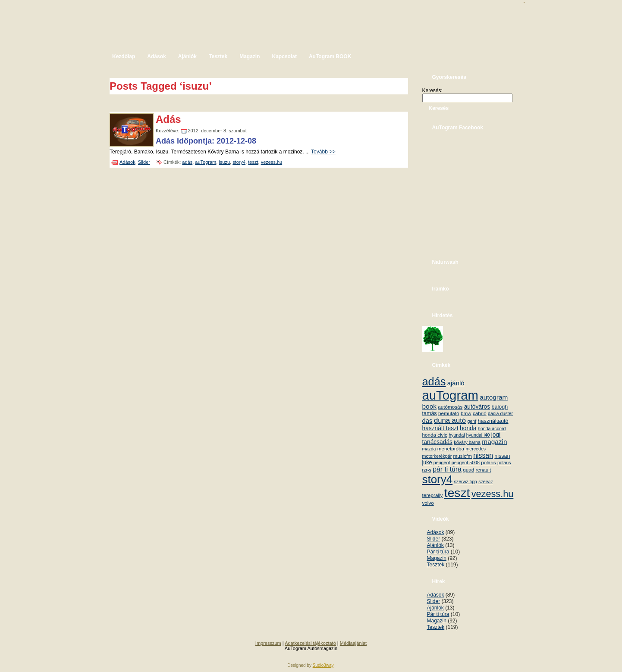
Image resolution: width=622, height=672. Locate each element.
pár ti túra (447, 469)
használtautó (493, 421)
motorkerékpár (437, 456)
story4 (239, 162)
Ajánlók (435, 545)
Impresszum (268, 643)
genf (472, 421)
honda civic (435, 435)
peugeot (442, 463)
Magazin (437, 558)
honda (468, 428)
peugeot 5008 (466, 463)
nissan (483, 455)
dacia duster (500, 413)
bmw (466, 413)
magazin (494, 442)
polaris (488, 462)
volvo (428, 503)
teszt (253, 162)
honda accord (492, 428)
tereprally (433, 495)
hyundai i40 (478, 435)
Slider (144, 162)
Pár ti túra (438, 552)
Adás (168, 119)
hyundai (457, 435)
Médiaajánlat (353, 643)
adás (187, 162)
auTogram (206, 162)
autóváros (477, 407)
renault (484, 470)
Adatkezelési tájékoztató (310, 643)
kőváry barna (467, 442)
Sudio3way (323, 665)
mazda (429, 449)
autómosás (450, 407)
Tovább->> (323, 152)
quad (468, 470)
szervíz (486, 481)
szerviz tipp (465, 481)
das (427, 420)
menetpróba (451, 449)
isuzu (224, 162)
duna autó (450, 420)
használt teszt (440, 428)
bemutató (449, 413)
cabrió (480, 413)
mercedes (476, 449)
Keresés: (432, 91)
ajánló (456, 383)
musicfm (463, 456)
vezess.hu (272, 162)
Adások (127, 162)
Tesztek (436, 565)
